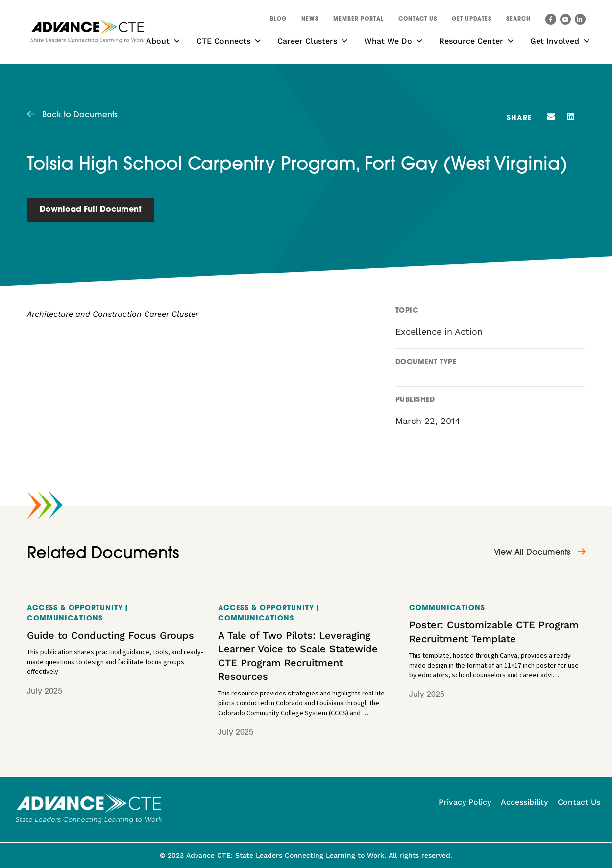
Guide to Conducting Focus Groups (110, 635)
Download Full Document (91, 210)
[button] (518, 21)
